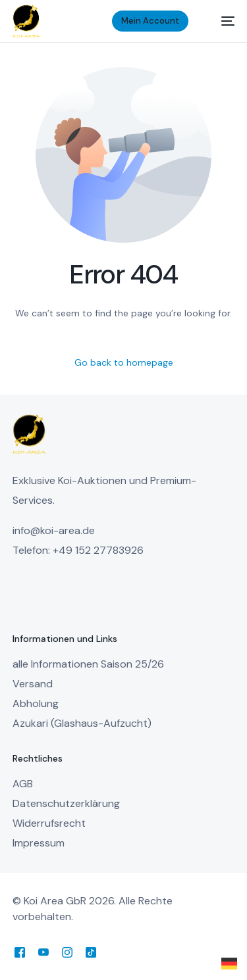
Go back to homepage (124, 362)
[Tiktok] (91, 952)
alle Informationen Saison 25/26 (88, 664)
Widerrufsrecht (49, 823)
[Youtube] (43, 952)
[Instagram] (67, 952)
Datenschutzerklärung (66, 803)
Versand (33, 684)
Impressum (39, 843)
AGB (23, 784)
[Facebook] (20, 952)
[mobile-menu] (221, 21)
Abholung (36, 703)
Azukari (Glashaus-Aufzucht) (82, 723)
